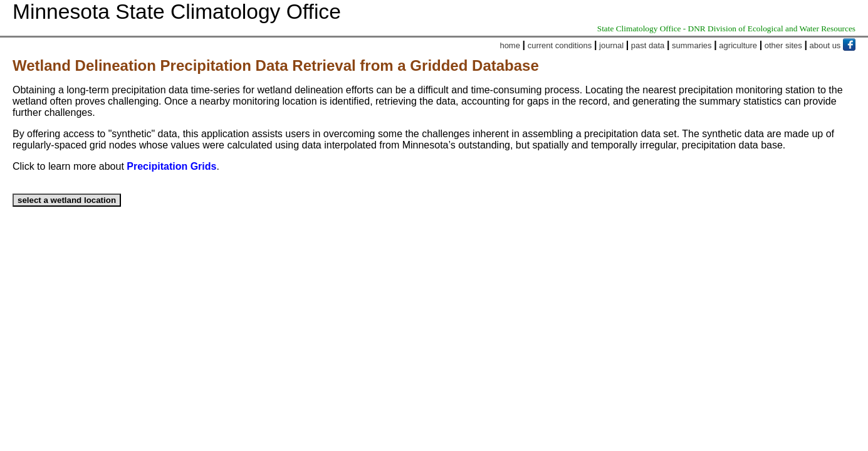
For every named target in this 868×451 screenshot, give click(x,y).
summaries (692, 45)
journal (611, 45)
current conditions (560, 45)
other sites (783, 45)
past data (648, 45)
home (510, 45)
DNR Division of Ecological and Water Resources (772, 29)
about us (825, 45)
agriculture (738, 45)
